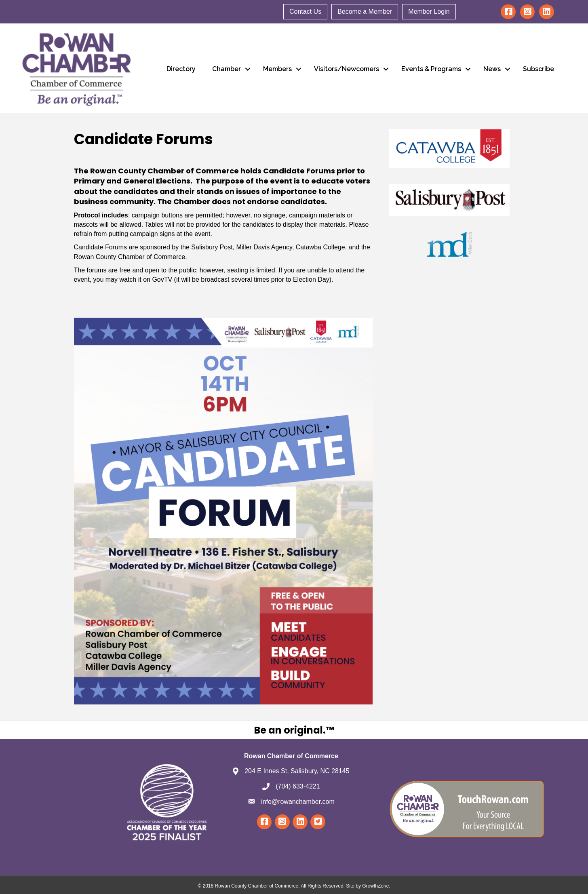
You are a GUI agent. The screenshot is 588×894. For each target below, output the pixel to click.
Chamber (227, 69)
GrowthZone (375, 886)
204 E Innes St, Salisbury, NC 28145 (297, 771)
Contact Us (305, 12)
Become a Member (365, 12)
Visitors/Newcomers (347, 69)
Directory (181, 69)
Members (277, 69)
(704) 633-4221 (298, 786)
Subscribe (538, 69)
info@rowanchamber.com (298, 802)
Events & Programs (431, 69)
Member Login (429, 12)
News (492, 69)
